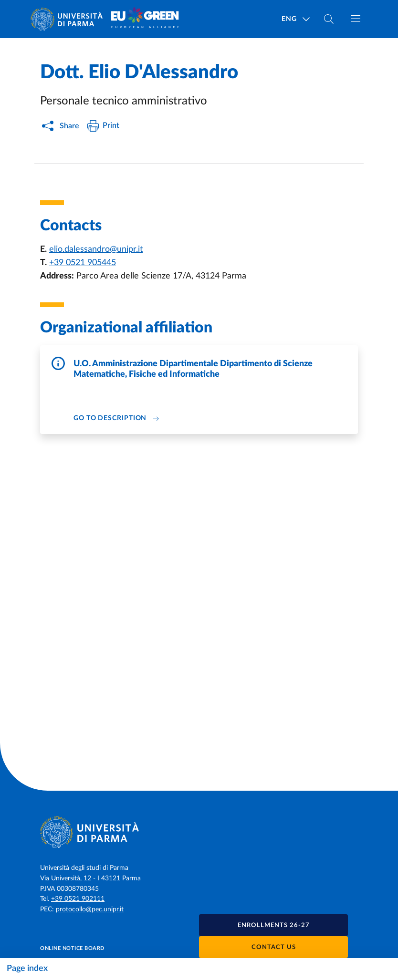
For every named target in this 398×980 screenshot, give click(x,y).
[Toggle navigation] (356, 19)
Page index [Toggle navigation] (27, 969)
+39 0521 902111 (78, 899)
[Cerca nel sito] (329, 19)
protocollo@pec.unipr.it (90, 909)
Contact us (274, 947)
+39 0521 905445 (83, 263)
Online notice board (72, 948)
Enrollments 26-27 (274, 925)
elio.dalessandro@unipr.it (96, 249)
